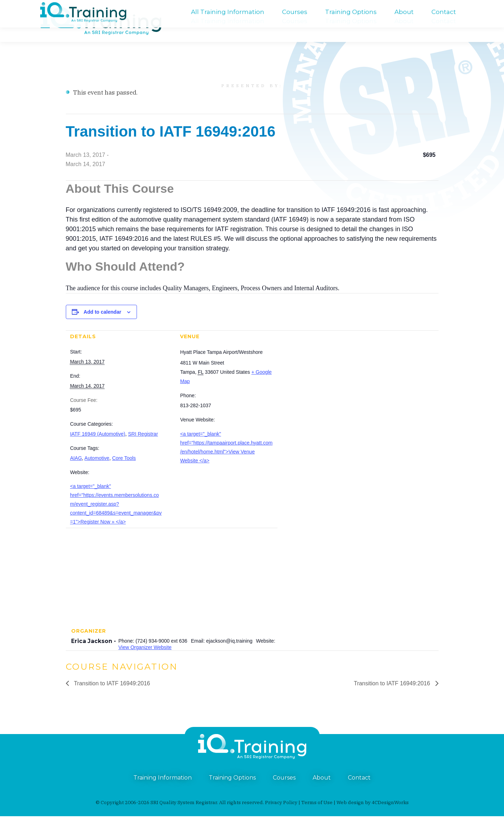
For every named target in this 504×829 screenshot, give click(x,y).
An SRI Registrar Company (228, 6)
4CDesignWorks (390, 815)
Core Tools (124, 471)
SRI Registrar (143, 447)
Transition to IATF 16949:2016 (112, 696)
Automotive (97, 471)
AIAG (76, 471)
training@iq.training (451, 6)
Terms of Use (317, 815)
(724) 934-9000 (58, 6)
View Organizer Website (145, 660)
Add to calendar (102, 325)
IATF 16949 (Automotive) (98, 447)
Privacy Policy (281, 815)
